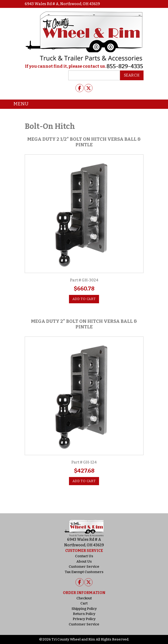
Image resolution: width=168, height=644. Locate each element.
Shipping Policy (84, 609)
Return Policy (84, 614)
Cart (84, 603)
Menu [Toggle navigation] (18, 104)
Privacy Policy (84, 619)
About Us (84, 561)
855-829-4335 (125, 66)
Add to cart (84, 299)
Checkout (84, 598)
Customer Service (84, 567)
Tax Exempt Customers (84, 572)
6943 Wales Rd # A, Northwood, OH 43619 (62, 4)
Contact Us (84, 556)
